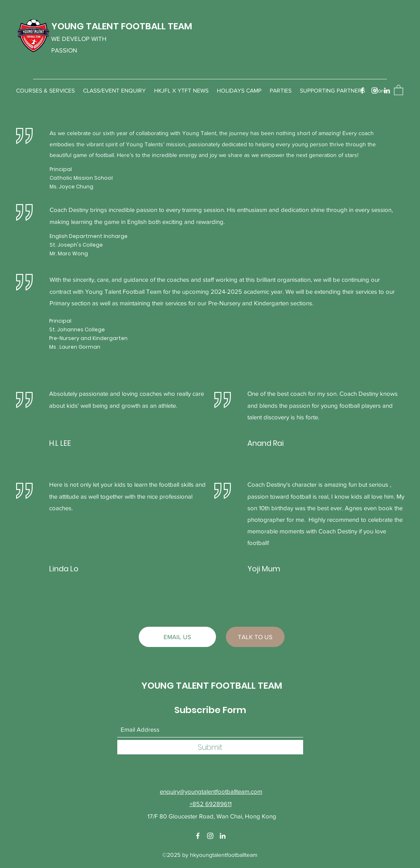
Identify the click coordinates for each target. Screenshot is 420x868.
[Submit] (210, 747)
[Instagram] (375, 90)
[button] (399, 90)
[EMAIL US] (177, 637)
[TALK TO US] (255, 637)
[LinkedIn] (387, 90)
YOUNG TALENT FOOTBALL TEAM (122, 26)
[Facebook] (362, 90)
